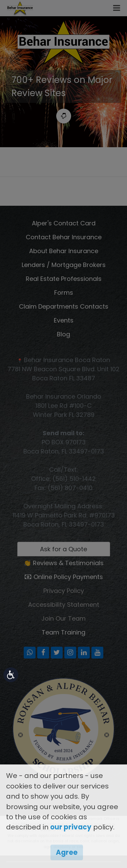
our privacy (71, 827)
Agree (67, 852)
